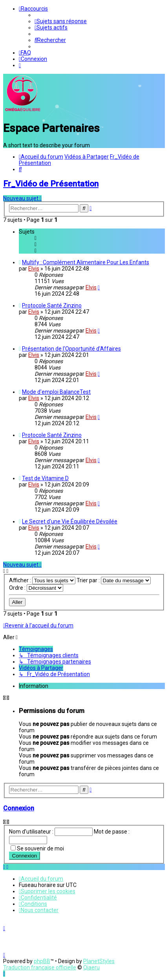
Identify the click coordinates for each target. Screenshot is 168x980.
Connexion (19, 807)
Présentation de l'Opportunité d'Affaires (71, 347)
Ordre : (36, 587)
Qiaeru (91, 967)
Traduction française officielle (40, 967)
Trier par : (114, 579)
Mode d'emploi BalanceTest (56, 391)
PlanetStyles (99, 961)
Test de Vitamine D (45, 477)
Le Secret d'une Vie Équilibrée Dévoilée (70, 520)
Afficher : (42, 579)
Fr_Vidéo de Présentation (51, 183)
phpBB (42, 961)
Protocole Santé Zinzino (52, 304)
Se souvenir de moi (40, 847)
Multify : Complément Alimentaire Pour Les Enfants (86, 261)
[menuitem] (61, 21)
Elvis (34, 267)
